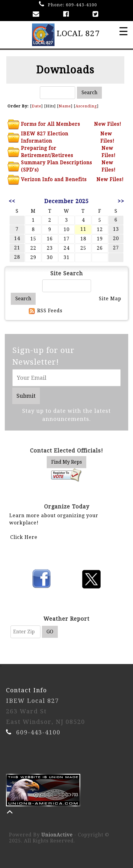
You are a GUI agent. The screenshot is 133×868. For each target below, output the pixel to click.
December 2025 (66, 201)
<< (12, 201)
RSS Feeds (50, 311)
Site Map (110, 299)
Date (37, 106)
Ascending (86, 106)
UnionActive (57, 835)
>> (121, 201)
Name (65, 106)
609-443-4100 (81, 5)
